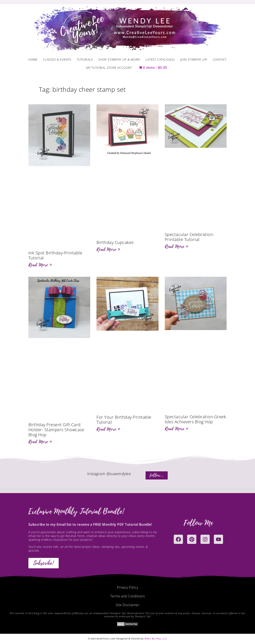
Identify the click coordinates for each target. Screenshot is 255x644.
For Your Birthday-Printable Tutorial (124, 420)
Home (33, 59)
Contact (220, 59)
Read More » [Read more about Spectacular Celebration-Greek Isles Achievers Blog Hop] (177, 429)
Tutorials (85, 59)
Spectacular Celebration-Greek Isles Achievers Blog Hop (195, 419)
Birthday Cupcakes (115, 242)
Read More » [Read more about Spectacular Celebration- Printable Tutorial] (177, 246)
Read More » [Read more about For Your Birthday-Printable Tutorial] (108, 429)
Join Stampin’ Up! (194, 59)
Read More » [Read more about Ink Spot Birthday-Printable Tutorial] (40, 265)
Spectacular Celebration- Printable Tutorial (190, 237)
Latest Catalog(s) (160, 59)
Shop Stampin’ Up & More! (119, 59)
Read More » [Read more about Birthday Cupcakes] (108, 249)
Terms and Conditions (127, 596)
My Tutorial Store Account (109, 68)
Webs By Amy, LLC (156, 638)
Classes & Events (57, 59)
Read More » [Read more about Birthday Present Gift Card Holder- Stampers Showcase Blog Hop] (40, 442)
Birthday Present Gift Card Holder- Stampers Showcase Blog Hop (56, 430)
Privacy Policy (127, 587)
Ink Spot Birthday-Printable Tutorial (55, 255)
